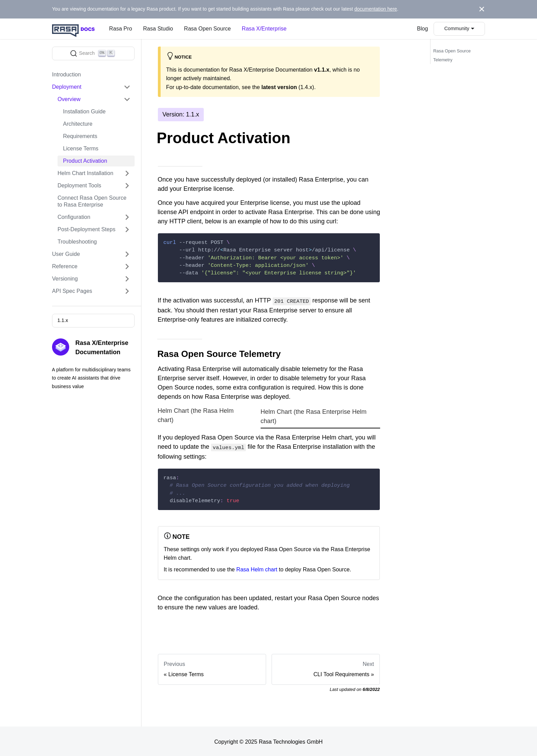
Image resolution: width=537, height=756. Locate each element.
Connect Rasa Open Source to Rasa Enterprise (92, 201)
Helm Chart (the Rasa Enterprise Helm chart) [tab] (314, 416)
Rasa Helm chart (257, 568)
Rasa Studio (158, 29)
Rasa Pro (121, 29)
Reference (65, 266)
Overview (69, 99)
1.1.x (63, 320)
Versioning (65, 279)
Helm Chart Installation (85, 173)
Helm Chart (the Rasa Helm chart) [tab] (196, 415)
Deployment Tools (79, 185)
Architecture (78, 124)
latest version (279, 87)
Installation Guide (84, 111)
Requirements (80, 136)
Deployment (67, 87)
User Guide (66, 254)
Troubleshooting (77, 242)
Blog (423, 29)
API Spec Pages (72, 291)
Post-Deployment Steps (86, 229)
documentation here (376, 9)
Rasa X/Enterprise (264, 29)
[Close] (482, 9)
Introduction (66, 75)
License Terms (81, 148)
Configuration (74, 217)
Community (457, 28)
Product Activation (85, 161)
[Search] (93, 53)
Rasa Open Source (207, 29)
